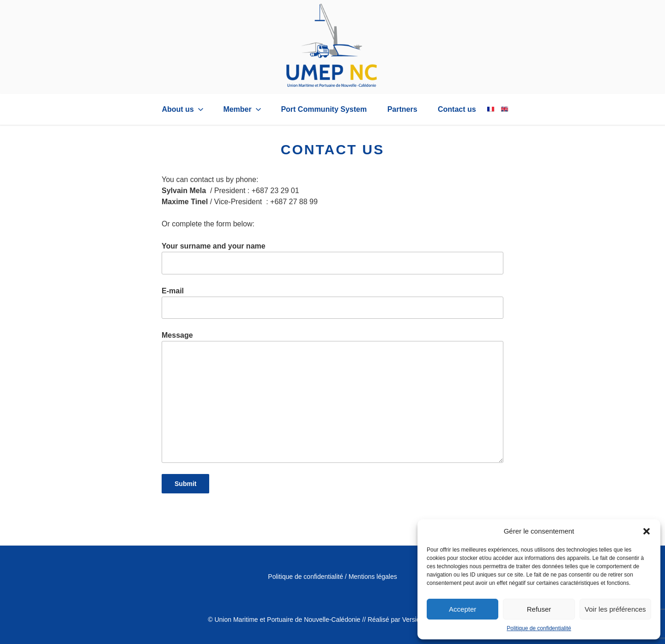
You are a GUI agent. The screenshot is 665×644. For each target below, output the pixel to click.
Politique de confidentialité (539, 628)
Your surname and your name (332, 258)
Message (332, 397)
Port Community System (324, 109)
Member (243, 109)
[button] (647, 531)
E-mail (332, 303)
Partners (402, 109)
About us (183, 109)
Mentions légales (373, 577)
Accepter (462, 609)
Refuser (539, 609)
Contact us (457, 109)
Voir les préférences (615, 609)
